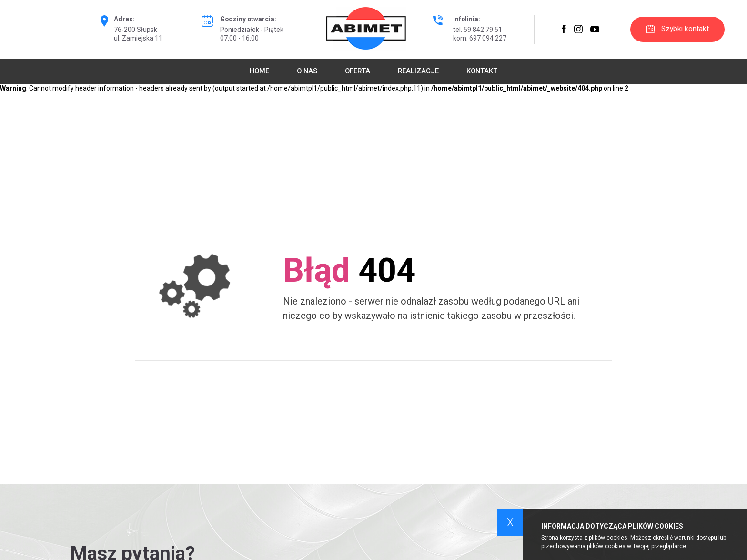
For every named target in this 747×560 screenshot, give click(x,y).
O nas (307, 71)
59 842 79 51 (483, 30)
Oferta (358, 71)
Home (259, 71)
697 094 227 (488, 38)
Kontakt (482, 71)
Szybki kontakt (677, 29)
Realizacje (418, 71)
